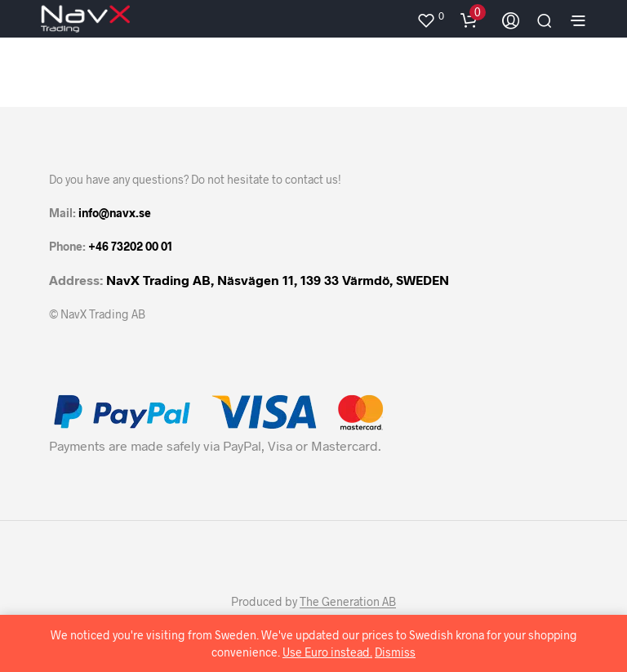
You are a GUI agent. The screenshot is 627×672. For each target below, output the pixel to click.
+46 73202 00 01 (130, 246)
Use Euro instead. (327, 652)
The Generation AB (348, 602)
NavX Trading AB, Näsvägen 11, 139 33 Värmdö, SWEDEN (278, 280)
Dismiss (395, 652)
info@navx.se (115, 213)
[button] (430, 16)
